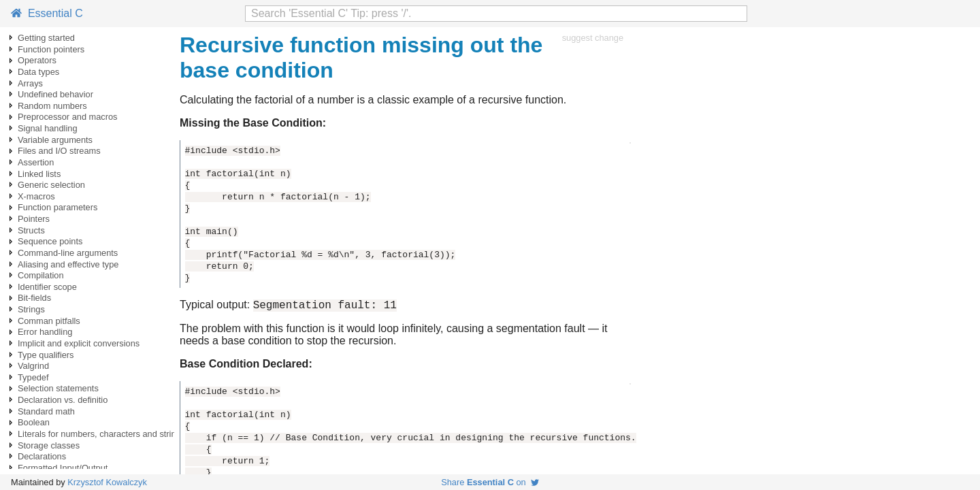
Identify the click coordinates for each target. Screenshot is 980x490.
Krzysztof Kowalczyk (107, 482)
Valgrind (33, 366)
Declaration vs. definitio (63, 400)
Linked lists (39, 174)
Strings (31, 309)
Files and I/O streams (59, 151)
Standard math (46, 411)
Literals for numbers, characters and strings (101, 434)
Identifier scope (47, 287)
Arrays (30, 83)
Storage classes (49, 445)
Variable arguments (55, 140)
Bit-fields (34, 298)
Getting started (46, 38)
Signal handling (48, 128)
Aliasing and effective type (68, 264)
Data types (38, 72)
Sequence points (50, 241)
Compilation (41, 275)
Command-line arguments (68, 253)
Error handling (45, 332)
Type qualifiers (46, 355)
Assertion (36, 162)
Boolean (34, 422)
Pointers (34, 219)
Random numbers (52, 106)
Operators (37, 60)
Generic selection (51, 185)
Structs (31, 230)
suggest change (593, 38)
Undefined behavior (55, 94)
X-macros (36, 196)
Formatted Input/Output (63, 468)
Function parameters (58, 207)
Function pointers (51, 49)
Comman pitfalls (49, 321)
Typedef (33, 377)
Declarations (42, 456)
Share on (490, 482)
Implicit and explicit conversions (79, 343)
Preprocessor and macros (68, 117)
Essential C (47, 13)
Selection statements (58, 388)
